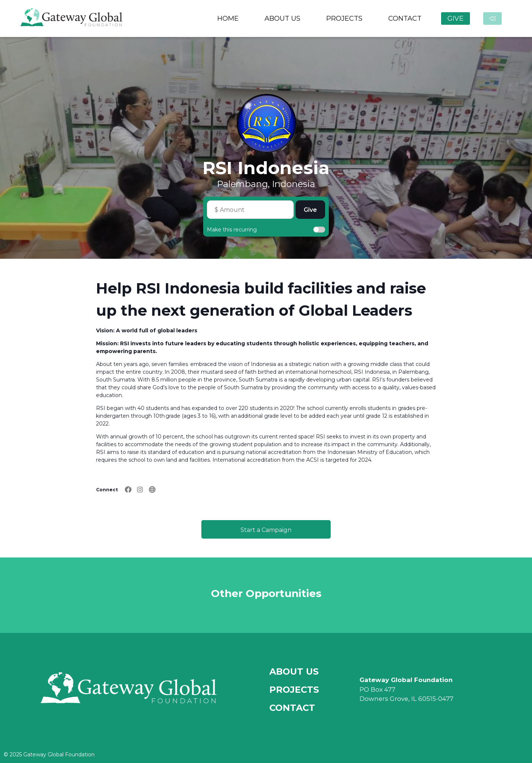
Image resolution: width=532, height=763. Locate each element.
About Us (294, 672)
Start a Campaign (266, 530)
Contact (292, 708)
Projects (294, 690)
